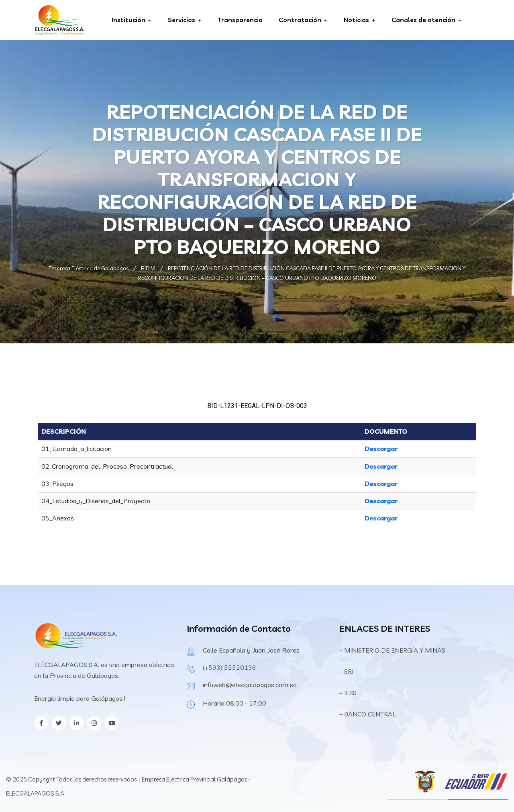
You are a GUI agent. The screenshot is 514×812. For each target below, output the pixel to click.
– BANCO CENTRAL (367, 714)
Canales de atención (423, 20)
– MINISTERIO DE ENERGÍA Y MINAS (393, 650)
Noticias (356, 20)
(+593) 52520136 (229, 667)
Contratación (300, 20)
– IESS (348, 693)
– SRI (346, 671)
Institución (128, 20)
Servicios (182, 20)
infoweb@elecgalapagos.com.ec (250, 685)
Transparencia (240, 20)
